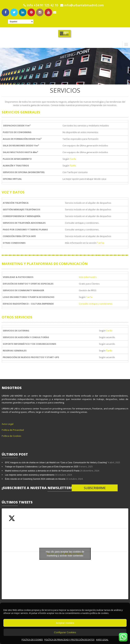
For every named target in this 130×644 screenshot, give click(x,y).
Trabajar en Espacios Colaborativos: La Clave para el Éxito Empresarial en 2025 (42, 467)
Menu (5, 44)
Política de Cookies (11, 436)
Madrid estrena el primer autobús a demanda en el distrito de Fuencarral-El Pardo (42, 471)
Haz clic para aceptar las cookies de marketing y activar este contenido (65, 554)
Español (13, 22)
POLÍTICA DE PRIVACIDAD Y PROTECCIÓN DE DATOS (69, 640)
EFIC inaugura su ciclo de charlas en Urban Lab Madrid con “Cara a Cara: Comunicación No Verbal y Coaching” (56, 463)
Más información (88, 277)
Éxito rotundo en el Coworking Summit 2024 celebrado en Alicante (35, 479)
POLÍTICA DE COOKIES (32, 640)
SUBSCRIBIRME (95, 488)
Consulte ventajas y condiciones (96, 304)
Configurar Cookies (65, 632)
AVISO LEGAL (102, 640)
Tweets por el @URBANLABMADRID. (65, 554)
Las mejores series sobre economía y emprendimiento (30, 475)
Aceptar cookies (65, 623)
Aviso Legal (8, 424)
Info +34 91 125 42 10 (42, 5)
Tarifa (73, 159)
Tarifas (101, 243)
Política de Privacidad (13, 430)
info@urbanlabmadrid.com (82, 5)
